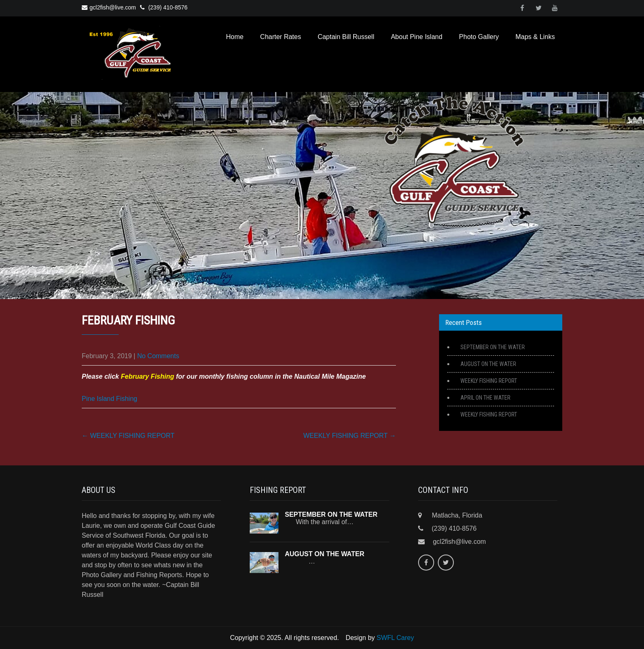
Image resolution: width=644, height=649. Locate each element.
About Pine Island (417, 37)
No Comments (158, 356)
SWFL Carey (395, 638)
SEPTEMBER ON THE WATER (493, 347)
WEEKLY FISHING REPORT (128, 436)
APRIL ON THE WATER (485, 398)
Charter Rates (281, 37)
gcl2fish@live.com (109, 7)
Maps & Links (535, 37)
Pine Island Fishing (109, 399)
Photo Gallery (479, 37)
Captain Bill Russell (346, 37)
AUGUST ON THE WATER (488, 364)
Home (235, 37)
